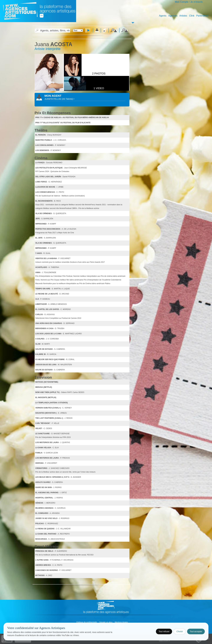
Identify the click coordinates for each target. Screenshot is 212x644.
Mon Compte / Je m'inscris (189, 2)
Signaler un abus (106, 622)
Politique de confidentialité (87, 622)
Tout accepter (196, 631)
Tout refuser (164, 631)
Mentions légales (122, 622)
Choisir (180, 631)
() (68, 99)
